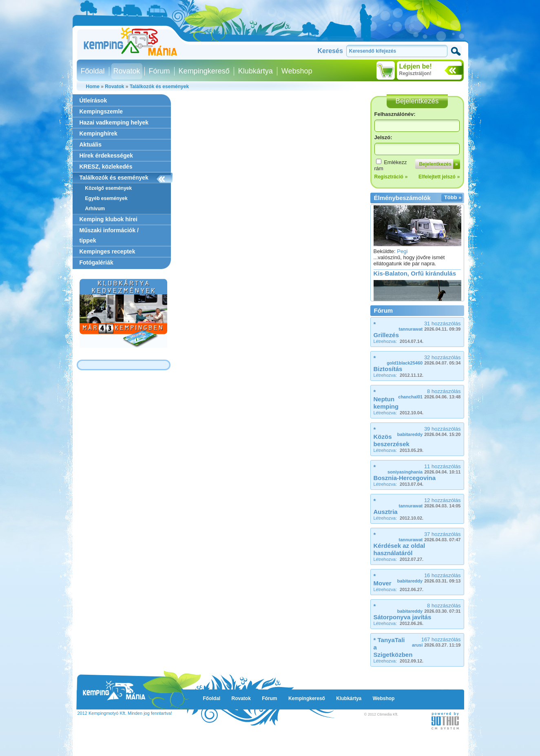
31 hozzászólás (430, 326)
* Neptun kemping (386, 399)
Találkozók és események (159, 87)
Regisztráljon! (415, 73)
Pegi (402, 253)
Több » (453, 197)
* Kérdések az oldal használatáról (399, 544)
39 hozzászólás (429, 431)
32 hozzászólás (424, 360)
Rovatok (127, 71)
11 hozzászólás (424, 469)
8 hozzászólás (429, 394)
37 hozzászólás (430, 537)
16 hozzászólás (429, 578)
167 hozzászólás (436, 642)
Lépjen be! (416, 66)
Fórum (159, 71)
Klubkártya (256, 71)
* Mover (383, 579)
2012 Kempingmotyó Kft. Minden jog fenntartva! (125, 713)
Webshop (297, 71)
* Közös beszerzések (392, 437)
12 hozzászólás (430, 503)
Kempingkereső (204, 71)
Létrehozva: (399, 341)
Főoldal (93, 71)
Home (93, 87)
